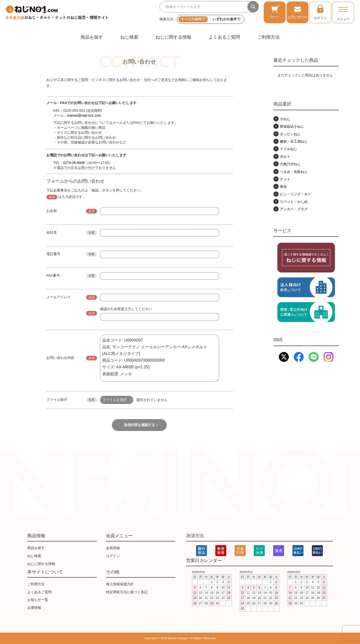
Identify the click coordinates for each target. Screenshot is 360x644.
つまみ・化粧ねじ (294, 172)
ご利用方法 (268, 37)
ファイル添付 (57, 400)
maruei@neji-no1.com (84, 115)
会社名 (52, 232)
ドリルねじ (289, 149)
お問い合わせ (297, 12)
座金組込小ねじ (292, 126)
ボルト (285, 157)
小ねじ (285, 119)
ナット (285, 179)
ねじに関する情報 (173, 37)
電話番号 (53, 254)
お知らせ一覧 (38, 600)
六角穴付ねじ (290, 164)
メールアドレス (59, 297)
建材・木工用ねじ (294, 141)
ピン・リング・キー (295, 194)
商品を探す (92, 37)
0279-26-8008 (74, 163)
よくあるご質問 (224, 37)
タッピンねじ (290, 134)
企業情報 (34, 608)
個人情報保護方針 (120, 584)
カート (275, 12)
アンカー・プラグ (294, 209)
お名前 (52, 211)
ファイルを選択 (115, 400)
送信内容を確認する (139, 425)
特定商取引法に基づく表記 (127, 592)
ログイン (320, 12)
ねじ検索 (129, 37)
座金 (283, 187)
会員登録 (113, 548)
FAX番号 (53, 275)
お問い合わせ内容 (60, 358)
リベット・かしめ (294, 202)
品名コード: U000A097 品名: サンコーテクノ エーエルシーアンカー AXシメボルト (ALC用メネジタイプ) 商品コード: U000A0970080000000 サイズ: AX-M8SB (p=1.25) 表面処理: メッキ (160, 358)
